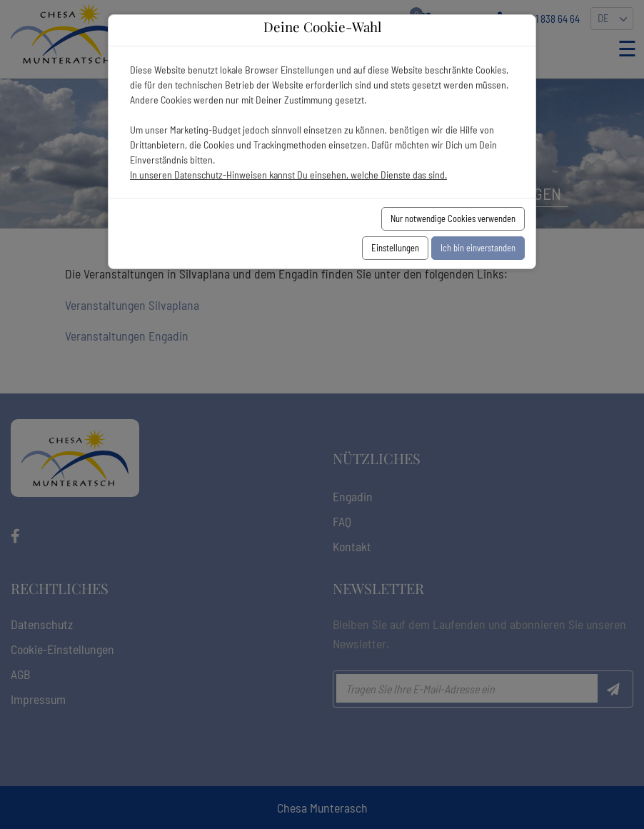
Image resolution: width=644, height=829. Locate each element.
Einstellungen (395, 248)
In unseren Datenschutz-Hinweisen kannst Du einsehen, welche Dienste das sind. (288, 175)
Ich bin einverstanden (478, 248)
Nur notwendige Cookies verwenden (453, 218)
